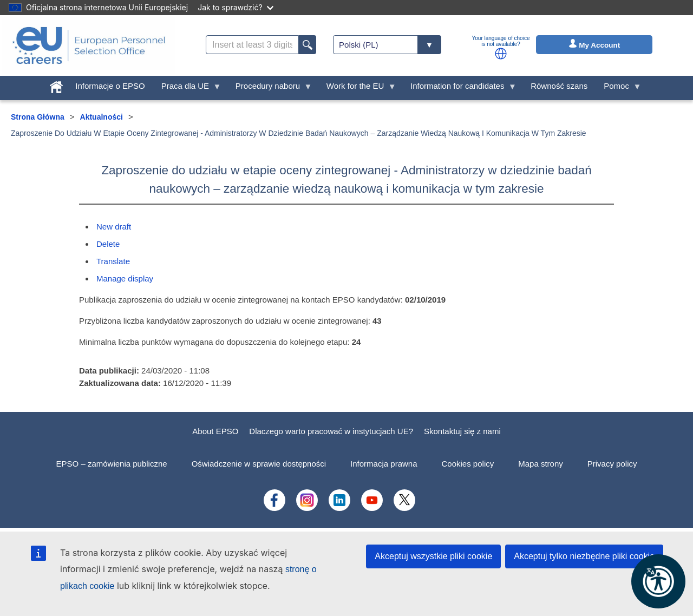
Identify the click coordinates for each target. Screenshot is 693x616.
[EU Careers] (89, 45)
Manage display (125, 278)
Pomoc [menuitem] (618, 89)
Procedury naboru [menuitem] (270, 89)
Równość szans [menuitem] (559, 86)
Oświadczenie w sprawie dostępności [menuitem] (259, 464)
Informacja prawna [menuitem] (384, 464)
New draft (114, 227)
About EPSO (215, 431)
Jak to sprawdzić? (235, 7)
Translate (113, 261)
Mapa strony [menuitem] (541, 464)
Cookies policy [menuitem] (468, 464)
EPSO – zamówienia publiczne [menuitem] (112, 464)
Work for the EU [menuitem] (357, 89)
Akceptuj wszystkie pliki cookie (433, 556)
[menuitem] (56, 85)
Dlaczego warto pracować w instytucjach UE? (331, 431)
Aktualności (102, 117)
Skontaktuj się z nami (462, 431)
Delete (108, 244)
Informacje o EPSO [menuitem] (110, 86)
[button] (501, 54)
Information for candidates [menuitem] (459, 89)
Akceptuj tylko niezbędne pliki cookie (584, 556)
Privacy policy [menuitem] (612, 464)
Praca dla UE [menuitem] (187, 89)
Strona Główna (38, 117)
